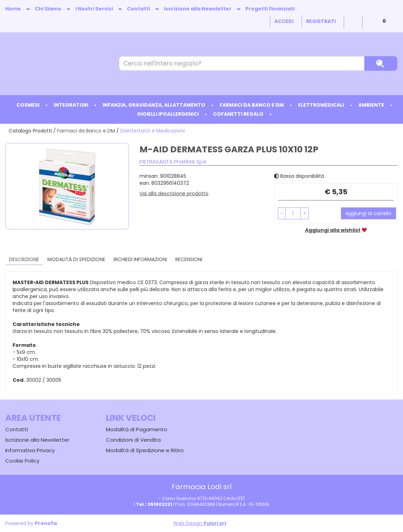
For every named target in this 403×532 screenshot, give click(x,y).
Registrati (321, 21)
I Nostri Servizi (94, 9)
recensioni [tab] (189, 259)
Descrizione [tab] (24, 259)
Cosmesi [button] (28, 105)
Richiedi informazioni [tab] (140, 259)
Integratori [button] (71, 105)
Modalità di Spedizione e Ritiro (145, 450)
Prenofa (46, 523)
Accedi (284, 21)
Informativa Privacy (30, 450)
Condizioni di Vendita (133, 440)
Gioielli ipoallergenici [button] (168, 114)
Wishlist (353, 22)
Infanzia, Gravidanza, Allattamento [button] (154, 105)
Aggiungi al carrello (368, 213)
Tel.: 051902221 (154, 504)
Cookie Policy (22, 461)
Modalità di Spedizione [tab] (76, 259)
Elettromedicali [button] (321, 105)
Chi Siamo (48, 9)
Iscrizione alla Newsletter (198, 9)
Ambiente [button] (371, 105)
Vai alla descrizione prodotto (174, 193)
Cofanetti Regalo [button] (238, 114)
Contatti (138, 9)
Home (13, 9)
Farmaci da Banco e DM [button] (252, 105)
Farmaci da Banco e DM (86, 131)
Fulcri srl (215, 523)
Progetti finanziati (270, 9)
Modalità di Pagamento (137, 429)
